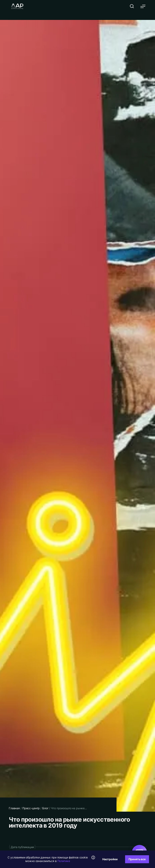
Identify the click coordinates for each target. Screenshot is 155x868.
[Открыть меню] (143, 6)
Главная (14, 808)
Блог (45, 808)
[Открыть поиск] (132, 6)
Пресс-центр (31, 808)
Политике (64, 861)
